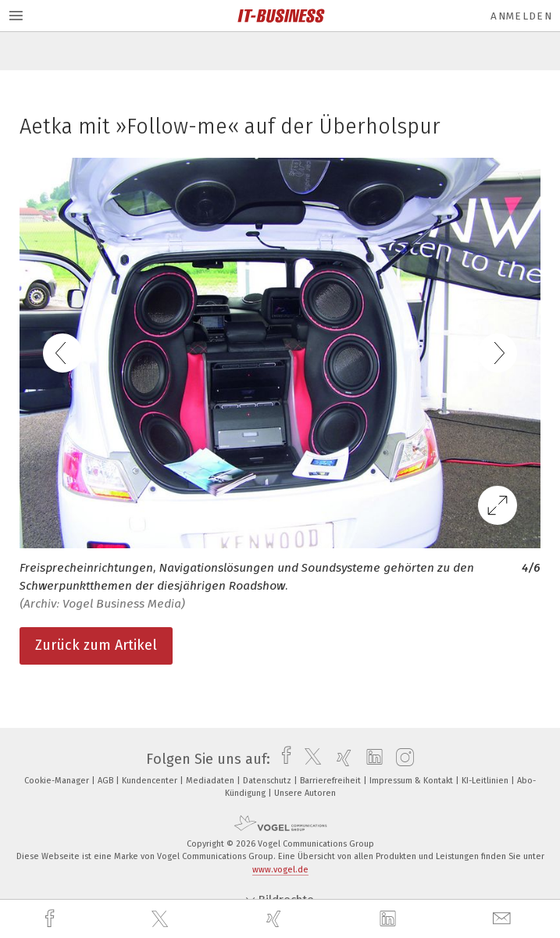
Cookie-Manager (58, 781)
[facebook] (52, 919)
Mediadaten (211, 781)
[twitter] (162, 919)
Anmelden (521, 16)
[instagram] (401, 759)
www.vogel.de (280, 870)
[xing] (276, 919)
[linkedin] (390, 919)
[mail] (504, 919)
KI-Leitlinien (486, 781)
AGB (107, 781)
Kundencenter (151, 781)
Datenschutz (268, 781)
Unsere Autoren (305, 793)
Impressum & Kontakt (412, 781)
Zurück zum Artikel (96, 645)
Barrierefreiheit (332, 781)
